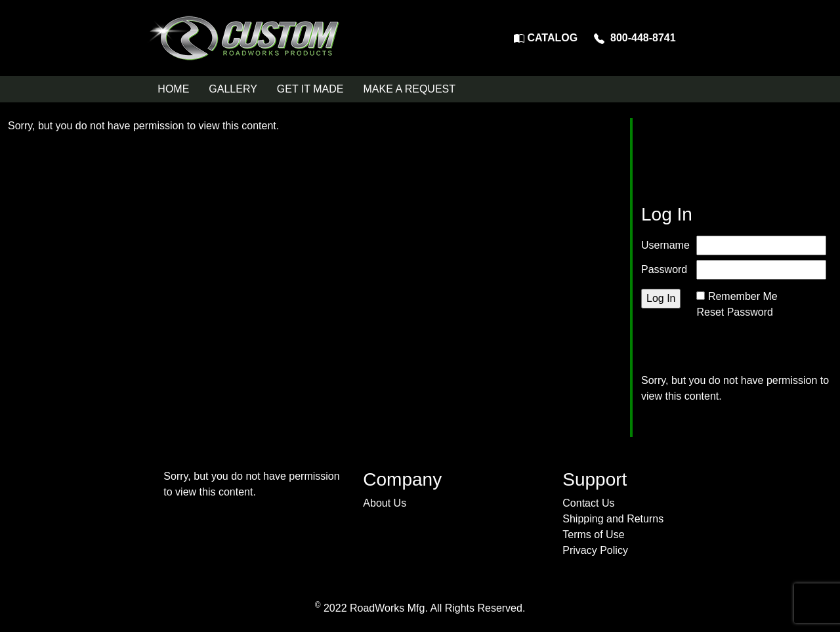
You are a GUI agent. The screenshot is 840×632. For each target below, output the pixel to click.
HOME (173, 89)
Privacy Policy (595, 550)
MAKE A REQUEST (409, 89)
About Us (385, 503)
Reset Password (735, 312)
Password (664, 269)
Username (665, 245)
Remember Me (743, 296)
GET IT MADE (310, 89)
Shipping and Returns (613, 519)
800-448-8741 (635, 38)
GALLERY (233, 89)
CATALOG (546, 38)
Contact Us (588, 503)
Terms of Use (593, 535)
